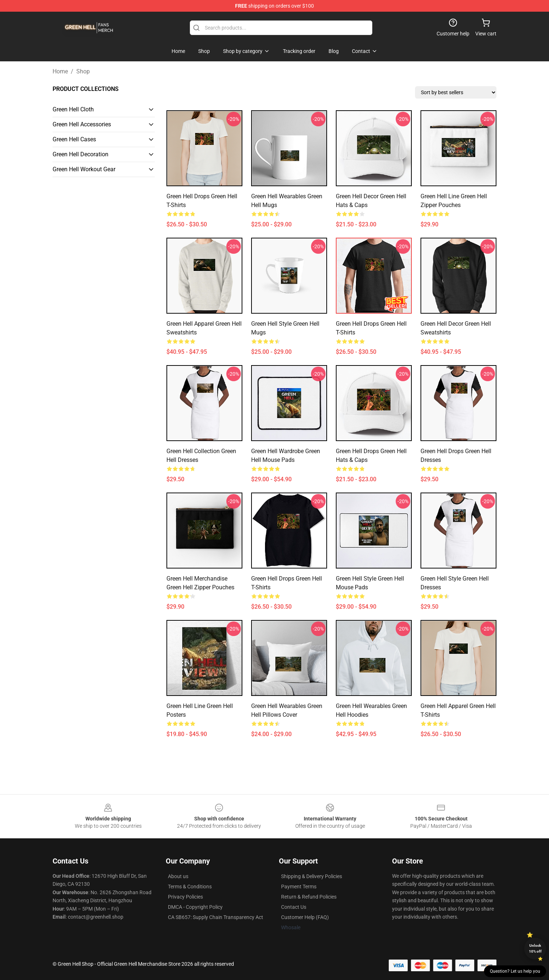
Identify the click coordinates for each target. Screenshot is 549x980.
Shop (83, 71)
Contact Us (294, 907)
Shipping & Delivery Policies (312, 876)
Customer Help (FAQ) (305, 917)
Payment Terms (299, 887)
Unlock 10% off (535, 948)
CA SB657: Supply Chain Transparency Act (216, 917)
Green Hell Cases (74, 139)
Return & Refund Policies (309, 897)
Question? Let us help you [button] (515, 971)
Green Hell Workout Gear (84, 169)
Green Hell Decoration (80, 154)
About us (178, 876)
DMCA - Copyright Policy (195, 907)
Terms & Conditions (190, 887)
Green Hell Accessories (82, 124)
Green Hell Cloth (73, 109)
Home (60, 71)
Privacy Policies (185, 897)
